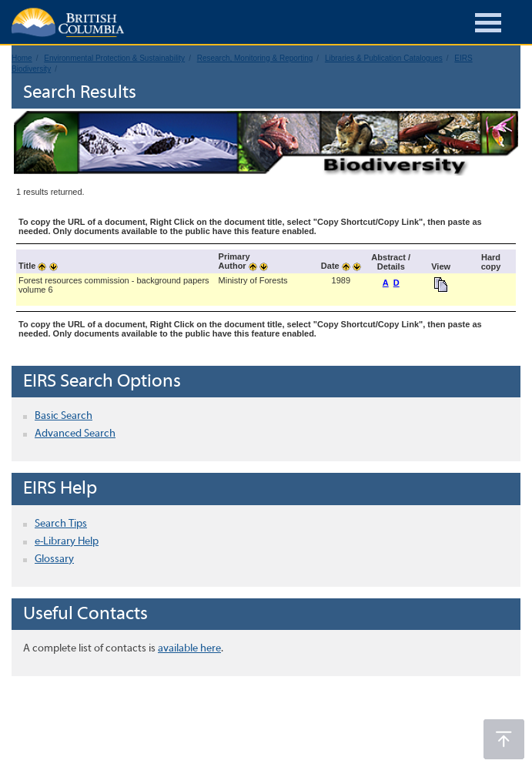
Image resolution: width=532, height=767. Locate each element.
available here (189, 649)
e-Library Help (67, 542)
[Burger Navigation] (488, 25)
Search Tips (61, 524)
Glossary (54, 559)
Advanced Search (75, 434)
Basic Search (64, 416)
